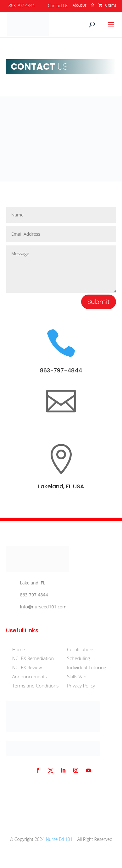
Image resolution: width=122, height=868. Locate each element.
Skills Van (77, 676)
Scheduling (79, 658)
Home (18, 649)
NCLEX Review (27, 667)
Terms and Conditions (35, 686)
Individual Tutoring (87, 667)
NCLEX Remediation (33, 658)
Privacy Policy (81, 686)
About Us (79, 6)
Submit (99, 302)
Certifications (81, 649)
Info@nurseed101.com (43, 607)
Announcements (29, 676)
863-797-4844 (61, 370)
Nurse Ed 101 (59, 839)
